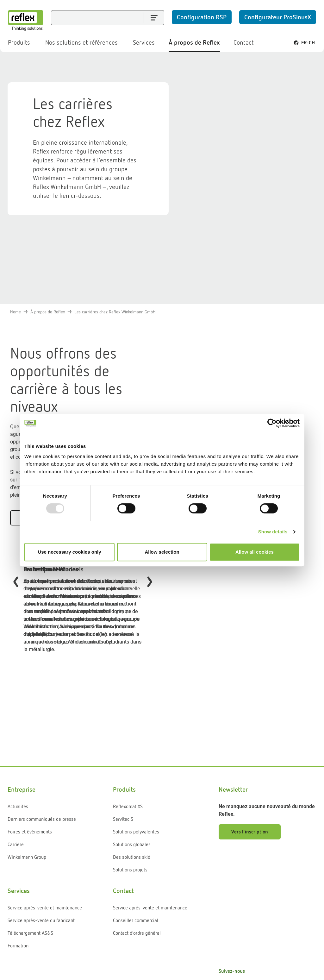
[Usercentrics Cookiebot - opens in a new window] (272, 423)
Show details (273, 532)
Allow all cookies (255, 552)
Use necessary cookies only (69, 552)
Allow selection (162, 552)
